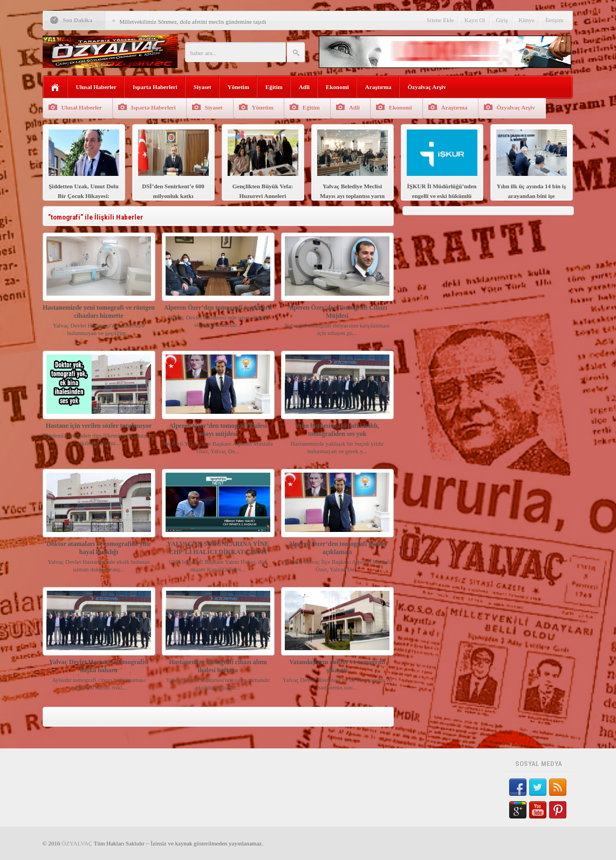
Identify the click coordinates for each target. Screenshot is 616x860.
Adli (304, 87)
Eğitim (274, 87)
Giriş (502, 20)
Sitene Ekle (440, 20)
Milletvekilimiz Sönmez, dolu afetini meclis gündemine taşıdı (193, 22)
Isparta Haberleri (155, 87)
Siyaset (203, 87)
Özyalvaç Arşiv (427, 87)
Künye (527, 20)
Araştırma (378, 87)
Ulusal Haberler (96, 87)
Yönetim (238, 87)
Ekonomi (337, 87)
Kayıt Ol (475, 20)
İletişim (555, 20)
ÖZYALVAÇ (77, 843)
